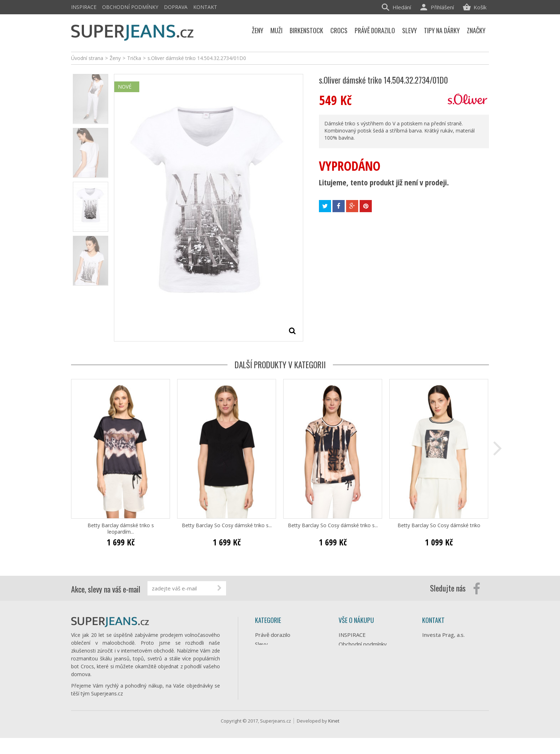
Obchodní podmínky (130, 7)
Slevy (261, 644)
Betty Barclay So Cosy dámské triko (439, 525)
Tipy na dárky (271, 653)
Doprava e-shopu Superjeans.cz (360, 657)
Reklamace (352, 679)
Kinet (334, 737)
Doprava (176, 7)
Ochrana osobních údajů (368, 670)
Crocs (262, 681)
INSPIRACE (84, 7)
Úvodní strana (87, 58)
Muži (261, 672)
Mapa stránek (355, 707)
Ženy (261, 663)
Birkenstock (269, 690)
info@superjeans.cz (458, 668)
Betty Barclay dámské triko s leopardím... (121, 529)
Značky (263, 700)
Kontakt (205, 7)
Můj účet (349, 698)
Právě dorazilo (273, 635)
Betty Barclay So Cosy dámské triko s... (227, 525)
